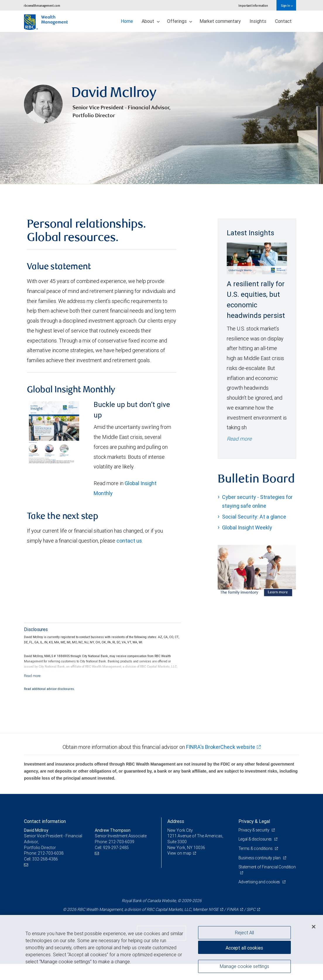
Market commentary (220, 21)
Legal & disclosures (256, 839)
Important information (253, 5)
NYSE (214, 909)
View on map (179, 853)
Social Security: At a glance (254, 517)
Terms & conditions (256, 848)
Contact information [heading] (45, 821)
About (151, 21)
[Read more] (32, 676)
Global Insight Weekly (247, 528)
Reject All (244, 933)
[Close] (314, 927)
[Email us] (27, 865)
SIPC (251, 909)
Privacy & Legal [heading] (254, 821)
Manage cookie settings (244, 966)
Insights (258, 21)
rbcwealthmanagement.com (42, 5)
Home (127, 21)
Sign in (287, 5)
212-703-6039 (121, 842)
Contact (283, 21)
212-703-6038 (51, 853)
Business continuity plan (260, 858)
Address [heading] (176, 821)
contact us (129, 541)
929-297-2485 (116, 848)
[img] (161, 108)
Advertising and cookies (260, 882)
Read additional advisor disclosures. (49, 689)
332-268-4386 (45, 859)
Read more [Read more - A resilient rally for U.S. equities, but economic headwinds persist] (239, 439)
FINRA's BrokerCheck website (221, 747)
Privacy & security (254, 830)
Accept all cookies (244, 948)
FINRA (233, 909)
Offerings (180, 21)
